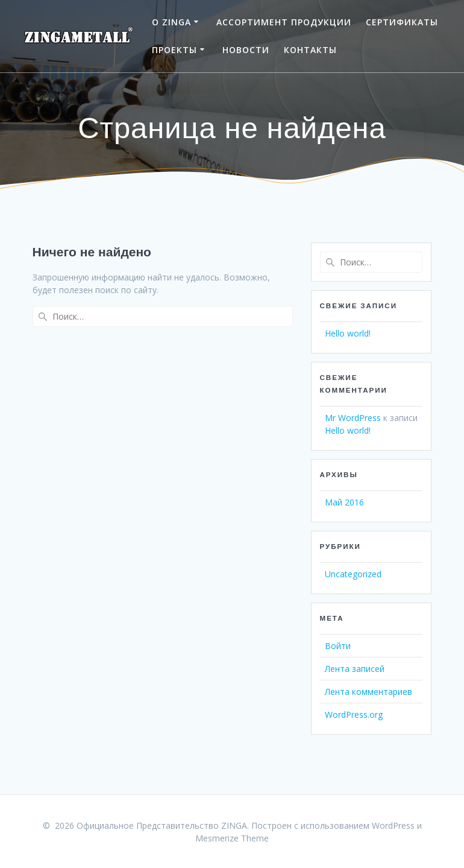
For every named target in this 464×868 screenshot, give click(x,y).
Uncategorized (353, 574)
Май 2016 (344, 502)
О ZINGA (171, 22)
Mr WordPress (353, 418)
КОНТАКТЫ (310, 50)
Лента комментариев (368, 692)
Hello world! (348, 333)
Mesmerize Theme (232, 838)
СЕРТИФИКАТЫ (402, 22)
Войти (338, 646)
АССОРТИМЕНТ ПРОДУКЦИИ (284, 22)
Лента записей (355, 669)
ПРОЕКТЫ (174, 50)
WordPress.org (354, 714)
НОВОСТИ (246, 50)
